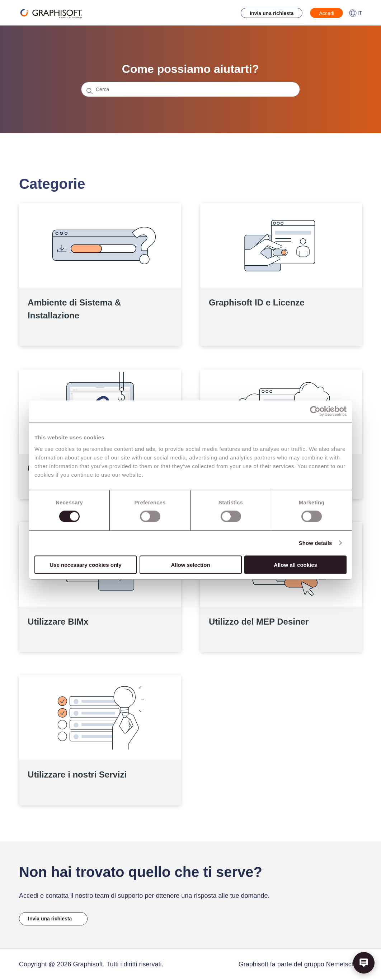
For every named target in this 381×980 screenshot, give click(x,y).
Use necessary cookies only (85, 564)
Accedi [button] (326, 13)
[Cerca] (190, 89)
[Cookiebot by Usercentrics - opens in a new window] (315, 411)
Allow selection (190, 564)
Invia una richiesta (272, 13)
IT (355, 13)
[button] (364, 963)
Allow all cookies (295, 564)
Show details (316, 543)
